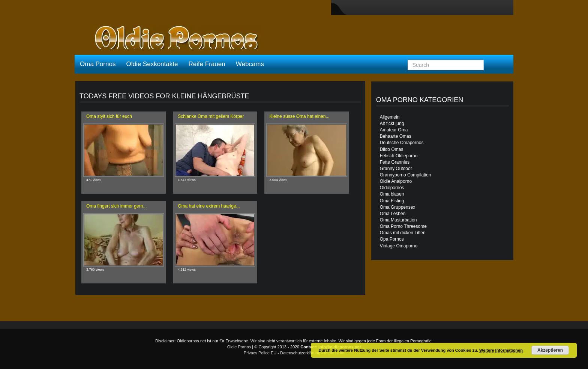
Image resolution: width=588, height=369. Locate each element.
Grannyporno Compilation (406, 175)
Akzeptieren (550, 350)
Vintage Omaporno (399, 246)
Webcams (250, 64)
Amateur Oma (394, 130)
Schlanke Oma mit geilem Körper (211, 116)
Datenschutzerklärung (300, 353)
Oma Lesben (393, 214)
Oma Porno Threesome (403, 226)
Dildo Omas (392, 149)
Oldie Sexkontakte (152, 64)
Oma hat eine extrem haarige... (209, 206)
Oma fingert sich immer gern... (116, 206)
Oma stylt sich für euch (109, 116)
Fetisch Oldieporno (399, 156)
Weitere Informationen (501, 350)
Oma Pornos (98, 64)
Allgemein (390, 117)
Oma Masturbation (398, 220)
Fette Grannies (395, 162)
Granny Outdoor (396, 169)
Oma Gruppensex (398, 207)
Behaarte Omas (396, 136)
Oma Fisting (392, 201)
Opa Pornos (392, 239)
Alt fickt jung (392, 124)
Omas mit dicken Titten (403, 233)
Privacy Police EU (260, 353)
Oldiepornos (392, 188)
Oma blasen (392, 194)
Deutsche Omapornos (402, 143)
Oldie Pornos (239, 347)
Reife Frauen (207, 64)
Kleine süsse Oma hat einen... (299, 116)
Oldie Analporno (396, 181)
